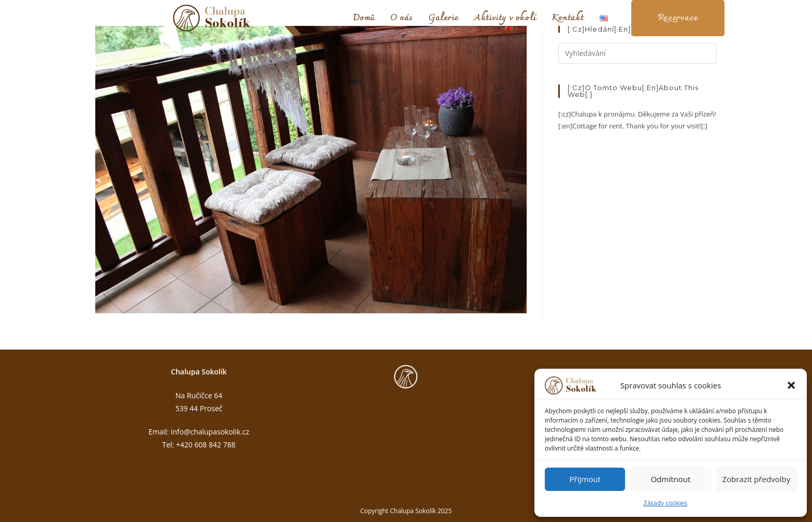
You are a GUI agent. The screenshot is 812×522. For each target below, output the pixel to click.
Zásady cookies (665, 503)
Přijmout (585, 479)
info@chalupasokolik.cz (210, 432)
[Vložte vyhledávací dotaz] (637, 53)
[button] (791, 385)
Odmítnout (671, 479)
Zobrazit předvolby (756, 479)
